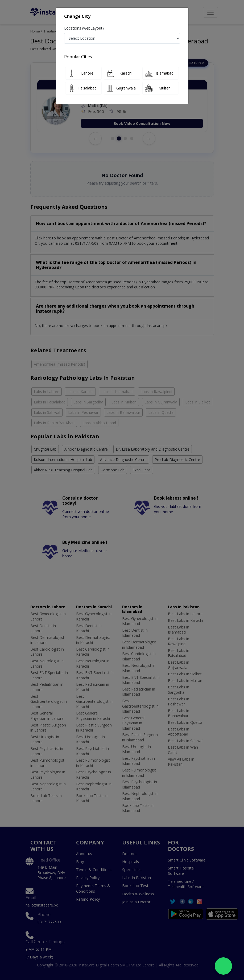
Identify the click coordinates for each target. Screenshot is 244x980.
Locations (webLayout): (84, 28)
